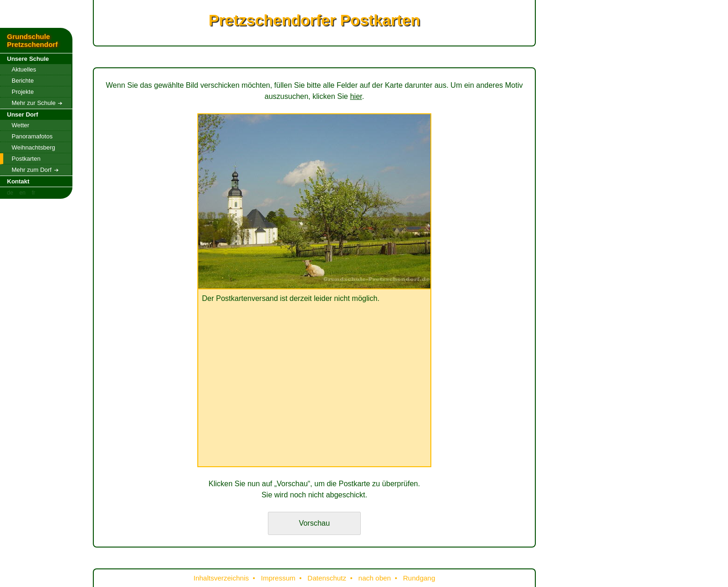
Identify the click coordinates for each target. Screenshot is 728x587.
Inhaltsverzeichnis (221, 578)
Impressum (278, 578)
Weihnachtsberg (33, 147)
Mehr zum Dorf (35, 170)
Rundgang (419, 578)
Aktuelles (24, 69)
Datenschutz (327, 578)
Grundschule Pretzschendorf (32, 40)
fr (33, 193)
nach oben (375, 578)
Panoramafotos (32, 136)
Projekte (23, 92)
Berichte (23, 81)
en (23, 193)
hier (356, 96)
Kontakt (18, 181)
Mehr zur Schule (37, 103)
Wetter (20, 125)
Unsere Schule (28, 59)
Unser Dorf (23, 114)
